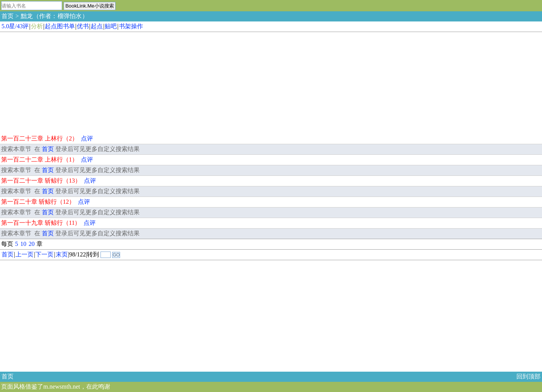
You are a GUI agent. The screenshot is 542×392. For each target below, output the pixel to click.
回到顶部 (528, 376)
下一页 (44, 254)
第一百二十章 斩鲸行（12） (38, 202)
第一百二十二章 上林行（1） (40, 159)
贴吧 (111, 26)
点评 (87, 138)
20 (32, 244)
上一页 (24, 254)
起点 (97, 26)
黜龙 (27, 16)
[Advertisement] (56, 82)
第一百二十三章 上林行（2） (40, 138)
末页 (62, 254)
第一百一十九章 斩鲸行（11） (41, 223)
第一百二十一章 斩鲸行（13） (41, 181)
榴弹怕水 (70, 16)
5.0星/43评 (15, 26)
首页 (8, 16)
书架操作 (131, 26)
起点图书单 (60, 26)
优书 (83, 26)
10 (23, 244)
